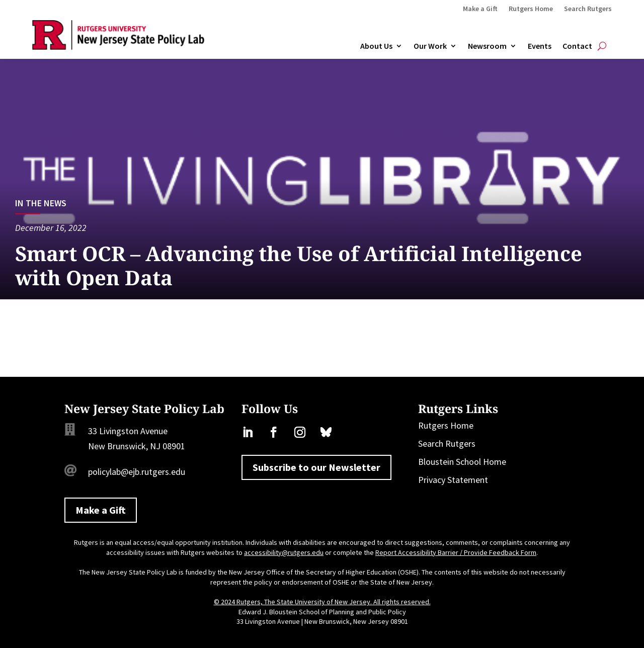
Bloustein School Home (462, 462)
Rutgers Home (531, 9)
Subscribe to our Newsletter (316, 467)
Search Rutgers (588, 9)
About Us (376, 46)
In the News (41, 203)
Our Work (430, 46)
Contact (577, 46)
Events (540, 46)
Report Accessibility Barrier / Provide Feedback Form (456, 552)
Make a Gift (480, 9)
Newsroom (487, 46)
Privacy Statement (453, 480)
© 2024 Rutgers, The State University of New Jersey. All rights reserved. (322, 602)
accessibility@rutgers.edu (284, 552)
